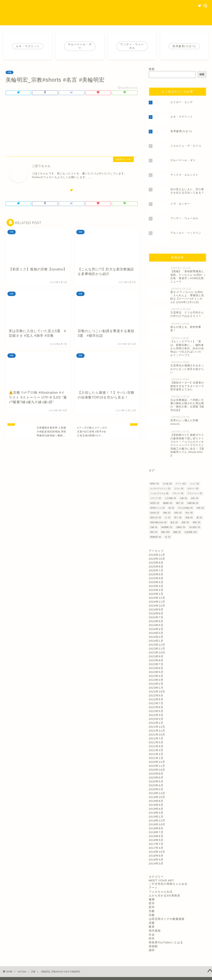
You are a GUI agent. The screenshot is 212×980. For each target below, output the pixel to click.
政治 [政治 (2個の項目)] (174, 522)
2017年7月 (156, 844)
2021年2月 (156, 754)
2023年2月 (156, 684)
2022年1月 (156, 723)
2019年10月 (157, 797)
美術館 (153, 946)
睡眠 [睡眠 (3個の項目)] (177, 532)
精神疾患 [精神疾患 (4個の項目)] (156, 537)
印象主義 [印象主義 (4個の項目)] (193, 503)
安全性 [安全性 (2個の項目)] (155, 513)
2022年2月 (156, 719)
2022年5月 (156, 711)
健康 (152, 899)
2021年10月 (157, 734)
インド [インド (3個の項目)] (194, 484)
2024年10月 (157, 606)
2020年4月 (156, 785)
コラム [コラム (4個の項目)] (179, 489)
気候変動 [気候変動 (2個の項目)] (167, 527)
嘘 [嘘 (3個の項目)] (171, 508)
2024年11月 (157, 602)
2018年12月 (157, 820)
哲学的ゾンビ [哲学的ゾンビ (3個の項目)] (158, 508)
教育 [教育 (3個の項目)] (197, 522)
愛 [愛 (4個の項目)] (199, 518)
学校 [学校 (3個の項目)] (200, 508)
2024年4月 (156, 629)
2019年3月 (156, 813)
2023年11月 (157, 649)
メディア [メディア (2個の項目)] (156, 498)
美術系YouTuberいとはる (166, 942)
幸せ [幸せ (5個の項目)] (189, 513)
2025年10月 (157, 559)
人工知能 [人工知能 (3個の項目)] (170, 498)
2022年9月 (156, 695)
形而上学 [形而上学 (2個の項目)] (156, 518)
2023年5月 (156, 672)
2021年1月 (156, 758)
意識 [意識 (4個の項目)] (189, 518)
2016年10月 (157, 852)
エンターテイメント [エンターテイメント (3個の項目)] (160, 489)
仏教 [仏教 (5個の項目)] (183, 498)
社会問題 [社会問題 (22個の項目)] (191, 532)
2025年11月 (157, 555)
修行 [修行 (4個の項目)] (180, 503)
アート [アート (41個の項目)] (181, 484)
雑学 (152, 950)
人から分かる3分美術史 (165, 895)
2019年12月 (157, 793)
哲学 (152, 903)
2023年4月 (156, 676)
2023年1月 (156, 688)
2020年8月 (156, 774)
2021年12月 (157, 727)
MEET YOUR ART (161, 880)
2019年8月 (156, 801)
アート (153, 888)
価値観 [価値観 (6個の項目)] (168, 503)
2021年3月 (156, 750)
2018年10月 (157, 824)
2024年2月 (156, 637)
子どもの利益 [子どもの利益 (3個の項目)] (185, 508)
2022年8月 (156, 699)
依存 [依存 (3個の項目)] (195, 498)
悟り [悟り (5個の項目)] (178, 518)
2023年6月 (156, 668)
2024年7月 (156, 617)
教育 (152, 927)
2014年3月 (156, 863)
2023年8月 (156, 660)
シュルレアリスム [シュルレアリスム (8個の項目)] (159, 493)
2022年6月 (156, 707)
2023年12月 (157, 645)
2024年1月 (156, 641)
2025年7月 (156, 570)
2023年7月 (156, 664)
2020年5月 (156, 781)
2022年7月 (156, 703)
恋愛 (152, 923)
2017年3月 (156, 848)
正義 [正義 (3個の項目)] (154, 527)
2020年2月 (156, 789)
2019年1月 (156, 817)
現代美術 (155, 931)
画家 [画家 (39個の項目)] (165, 532)
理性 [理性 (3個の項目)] (154, 532)
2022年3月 (156, 715)
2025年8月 (156, 566)
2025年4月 (156, 582)
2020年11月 (157, 766)
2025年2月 (156, 590)
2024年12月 (157, 598)
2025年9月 (156, 563)
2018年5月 (156, 840)
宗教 (10, 72)
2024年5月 (156, 625)
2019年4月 (156, 809)
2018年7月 (156, 832)
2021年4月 (156, 746)
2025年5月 (156, 578)
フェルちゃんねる (161, 892)
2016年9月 (156, 856)
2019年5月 (156, 805)
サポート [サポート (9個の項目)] (193, 489)
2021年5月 (156, 742)
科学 (152, 938)
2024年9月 (156, 609)
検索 (152, 69)
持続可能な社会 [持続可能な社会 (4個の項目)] (158, 522)
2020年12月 (157, 762)
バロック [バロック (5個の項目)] (178, 493)
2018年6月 (156, 836)
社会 (152, 935)
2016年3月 (156, 860)
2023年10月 (157, 652)
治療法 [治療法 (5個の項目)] (181, 527)
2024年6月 (156, 621)
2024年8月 (156, 613)
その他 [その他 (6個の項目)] (167, 484)
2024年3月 (156, 633)
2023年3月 (156, 680)
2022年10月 (157, 692)
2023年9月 (156, 656)
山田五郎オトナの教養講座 (167, 919)
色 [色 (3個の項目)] (168, 537)
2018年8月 (156, 828)
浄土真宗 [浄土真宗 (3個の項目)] (195, 527)
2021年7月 (156, 738)
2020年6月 (156, 777)
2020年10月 (157, 770)
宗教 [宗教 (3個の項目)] (167, 513)
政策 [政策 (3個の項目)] (185, 522)
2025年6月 (156, 574)
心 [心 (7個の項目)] (168, 518)
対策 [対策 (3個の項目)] (178, 513)
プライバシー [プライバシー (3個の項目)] (195, 493)
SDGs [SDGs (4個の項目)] (154, 484)
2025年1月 (156, 594)
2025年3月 (156, 586)
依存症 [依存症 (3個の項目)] (155, 503)
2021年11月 (157, 731)
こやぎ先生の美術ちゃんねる (168, 884)
